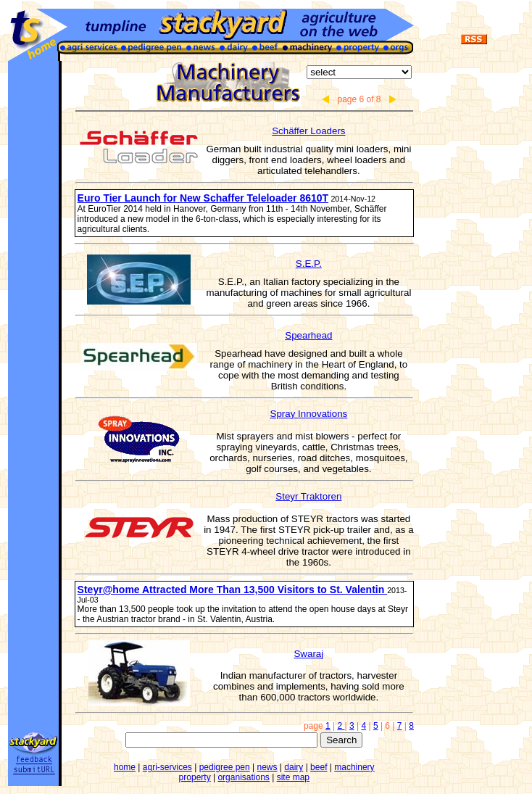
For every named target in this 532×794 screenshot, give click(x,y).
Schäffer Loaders (308, 131)
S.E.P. (309, 264)
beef (319, 767)
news (267, 767)
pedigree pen (225, 767)
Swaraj (308, 654)
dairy (294, 767)
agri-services (167, 767)
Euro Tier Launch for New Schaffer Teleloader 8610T (203, 198)
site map (293, 777)
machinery (354, 767)
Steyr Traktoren (308, 496)
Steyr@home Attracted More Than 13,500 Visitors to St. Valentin (233, 590)
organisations (243, 777)
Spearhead (308, 335)
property (195, 777)
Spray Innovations (309, 414)
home (125, 767)
